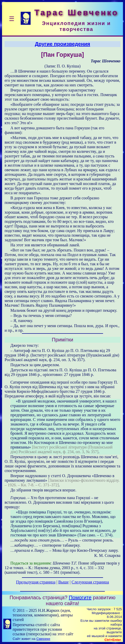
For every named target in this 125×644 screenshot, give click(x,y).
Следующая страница (90, 582)
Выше (63, 582)
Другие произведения (62, 44)
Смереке (43, 639)
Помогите (80, 597)
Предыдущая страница (36, 582)
